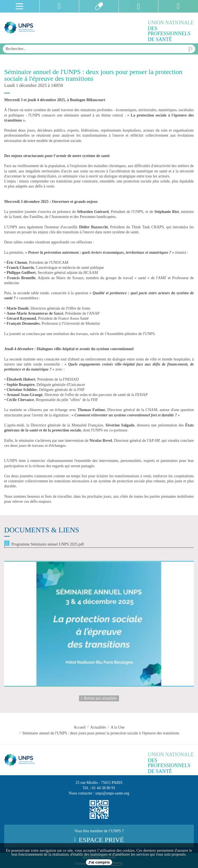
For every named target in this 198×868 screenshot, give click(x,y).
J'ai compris (99, 862)
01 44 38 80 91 (104, 788)
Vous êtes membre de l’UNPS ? (99, 836)
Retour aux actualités (99, 698)
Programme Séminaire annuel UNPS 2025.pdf (48, 544)
